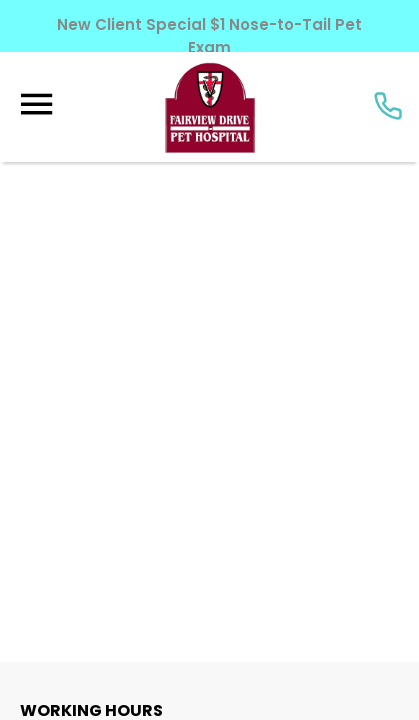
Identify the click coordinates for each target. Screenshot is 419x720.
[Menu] (36, 104)
